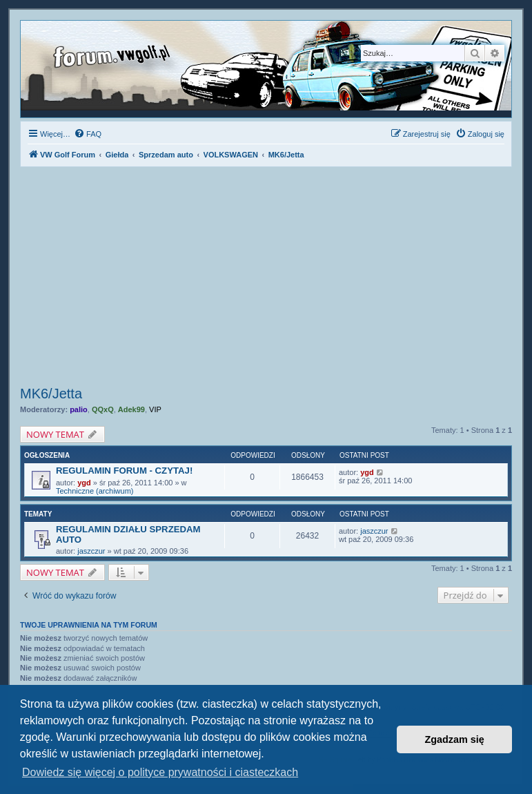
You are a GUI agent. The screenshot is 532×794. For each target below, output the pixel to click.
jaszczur (91, 551)
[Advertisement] (266, 278)
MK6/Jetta (51, 394)
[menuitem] (88, 134)
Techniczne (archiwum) (95, 491)
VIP (155, 409)
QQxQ (103, 409)
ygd (84, 483)
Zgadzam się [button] (455, 739)
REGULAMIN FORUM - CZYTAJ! (124, 471)
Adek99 (131, 409)
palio (79, 409)
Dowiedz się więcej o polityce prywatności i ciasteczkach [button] (160, 772)
